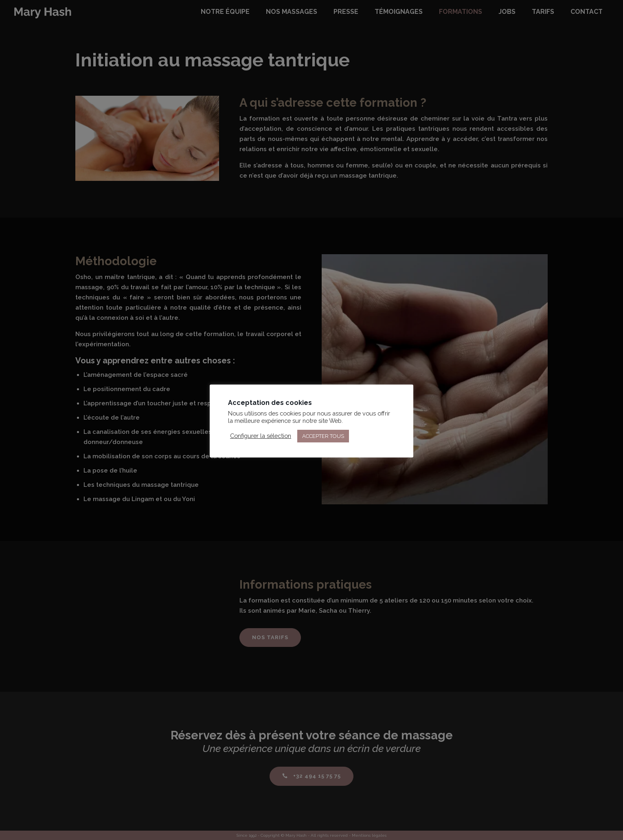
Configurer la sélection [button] (261, 436)
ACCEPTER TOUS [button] (323, 436)
